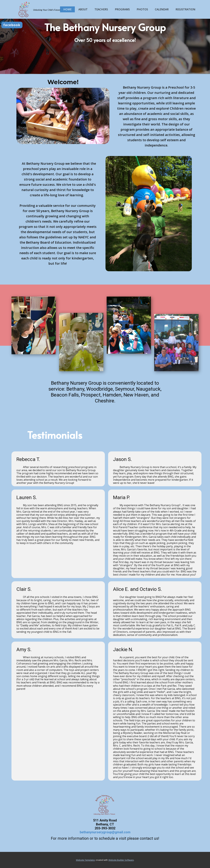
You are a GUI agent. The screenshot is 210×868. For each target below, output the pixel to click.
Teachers (101, 9)
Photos (142, 9)
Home (67, 9)
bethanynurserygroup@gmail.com (105, 832)
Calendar (162, 9)
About (83, 9)
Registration (185, 9)
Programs (122, 9)
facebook (12, 25)
